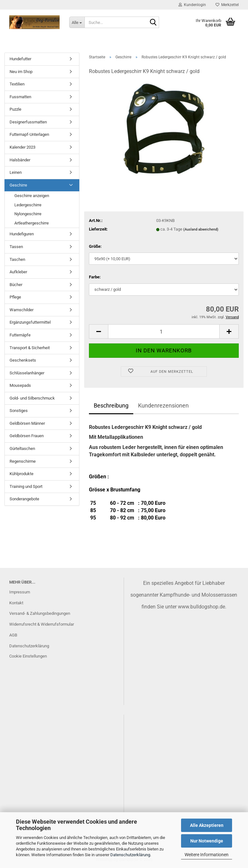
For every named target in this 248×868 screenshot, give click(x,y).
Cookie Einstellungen (28, 656)
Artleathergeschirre (32, 223)
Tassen (16, 247)
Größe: (95, 246)
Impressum (20, 592)
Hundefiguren (22, 234)
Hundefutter (20, 59)
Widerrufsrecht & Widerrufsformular (42, 624)
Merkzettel (227, 5)
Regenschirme (23, 461)
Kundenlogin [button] (192, 5)
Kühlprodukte (22, 474)
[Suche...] (77, 22)
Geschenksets (23, 360)
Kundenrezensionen (163, 405)
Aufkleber (18, 272)
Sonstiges (19, 411)
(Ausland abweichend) (201, 229)
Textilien (17, 84)
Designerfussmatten (28, 122)
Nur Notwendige (207, 841)
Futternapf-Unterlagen (29, 134)
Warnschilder (22, 310)
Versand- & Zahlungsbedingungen (40, 613)
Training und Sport (26, 486)
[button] (98, 331)
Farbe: (95, 277)
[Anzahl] (164, 331)
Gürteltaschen (22, 449)
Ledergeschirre (28, 205)
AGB (13, 635)
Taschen (17, 259)
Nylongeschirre (28, 214)
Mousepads (20, 385)
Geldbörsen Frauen (27, 436)
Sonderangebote (24, 499)
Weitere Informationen (207, 855)
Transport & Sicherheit (30, 348)
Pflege (15, 297)
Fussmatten (20, 97)
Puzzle (15, 109)
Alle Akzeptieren (207, 825)
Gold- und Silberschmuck (32, 398)
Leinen (16, 172)
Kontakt (16, 603)
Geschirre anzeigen (32, 196)
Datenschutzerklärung (130, 855)
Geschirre (18, 185)
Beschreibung (111, 405)
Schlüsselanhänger (27, 373)
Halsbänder (20, 160)
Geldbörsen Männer (27, 423)
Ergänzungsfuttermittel (30, 322)
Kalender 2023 (22, 147)
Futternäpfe (20, 335)
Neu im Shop (21, 72)
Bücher (16, 285)
